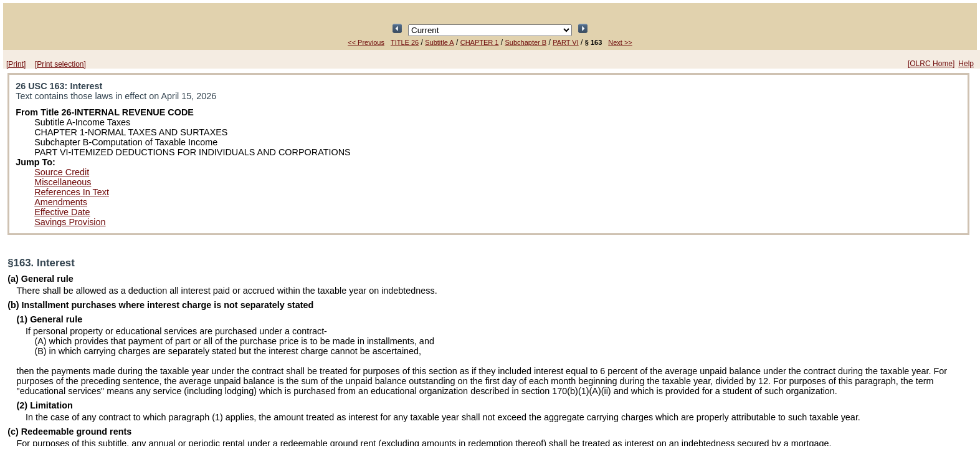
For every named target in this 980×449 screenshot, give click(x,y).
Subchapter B (526, 42)
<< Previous (366, 42)
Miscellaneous (63, 182)
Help (966, 64)
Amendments (61, 202)
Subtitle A (439, 42)
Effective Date (62, 212)
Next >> (620, 42)
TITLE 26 (405, 42)
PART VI (566, 42)
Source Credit (62, 172)
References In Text (72, 192)
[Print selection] (60, 64)
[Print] (16, 64)
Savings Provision (70, 222)
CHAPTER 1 (480, 42)
